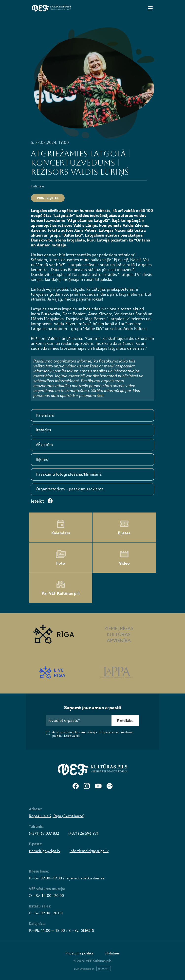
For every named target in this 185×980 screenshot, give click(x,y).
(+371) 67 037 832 (44, 833)
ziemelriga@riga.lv (45, 851)
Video (124, 558)
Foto (61, 558)
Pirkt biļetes (48, 198)
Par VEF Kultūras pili (61, 588)
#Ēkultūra (44, 445)
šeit (100, 395)
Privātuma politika (79, 953)
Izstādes (43, 430)
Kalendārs (45, 415)
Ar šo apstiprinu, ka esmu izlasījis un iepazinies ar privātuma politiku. (93, 734)
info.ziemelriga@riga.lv (89, 851)
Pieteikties (125, 720)
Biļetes (42, 460)
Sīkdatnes (112, 953)
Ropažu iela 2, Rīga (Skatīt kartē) (57, 816)
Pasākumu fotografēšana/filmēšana (69, 474)
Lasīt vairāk (72, 736)
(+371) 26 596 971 (83, 833)
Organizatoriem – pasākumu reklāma (70, 489)
